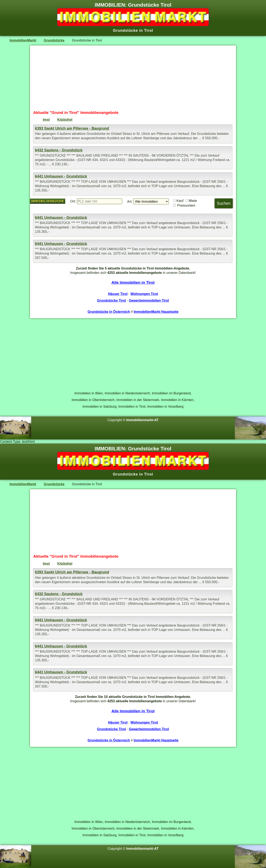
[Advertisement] (133, 78)
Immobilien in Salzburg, (100, 406)
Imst (46, 119)
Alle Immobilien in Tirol (133, 282)
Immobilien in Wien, (89, 393)
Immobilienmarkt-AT (142, 420)
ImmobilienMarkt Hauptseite (156, 312)
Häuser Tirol (118, 294)
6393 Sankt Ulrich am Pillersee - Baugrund (72, 128)
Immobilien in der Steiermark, (138, 400)
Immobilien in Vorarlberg (165, 406)
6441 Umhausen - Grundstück (61, 176)
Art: (130, 201)
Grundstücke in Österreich (109, 312)
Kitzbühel (65, 119)
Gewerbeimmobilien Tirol (149, 300)
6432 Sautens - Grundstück (59, 150)
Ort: (73, 201)
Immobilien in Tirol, (132, 406)
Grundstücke (54, 40)
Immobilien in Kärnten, (178, 400)
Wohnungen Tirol (144, 294)
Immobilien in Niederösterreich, (128, 393)
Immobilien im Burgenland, (172, 393)
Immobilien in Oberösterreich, (94, 400)
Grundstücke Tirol (111, 300)
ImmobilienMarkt (23, 40)
